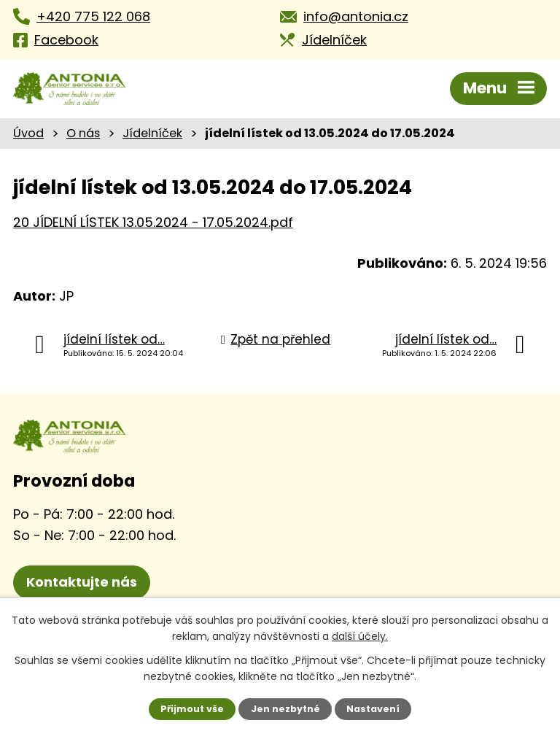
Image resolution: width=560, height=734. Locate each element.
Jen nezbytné (285, 709)
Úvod (28, 133)
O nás (83, 133)
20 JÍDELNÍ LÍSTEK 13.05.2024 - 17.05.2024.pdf (153, 222)
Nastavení (373, 709)
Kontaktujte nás (82, 582)
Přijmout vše (192, 709)
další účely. (360, 636)
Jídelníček (152, 133)
